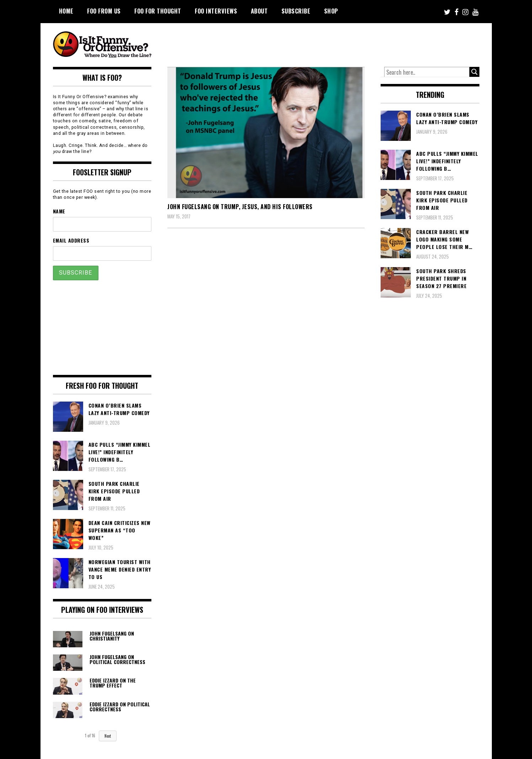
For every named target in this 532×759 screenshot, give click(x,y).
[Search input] (427, 72)
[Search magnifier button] (474, 72)
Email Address (71, 240)
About (259, 11)
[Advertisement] (346, 43)
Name (59, 211)
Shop (331, 11)
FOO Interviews (216, 11)
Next (108, 736)
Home (66, 11)
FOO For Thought (158, 11)
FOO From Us (104, 11)
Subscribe (296, 11)
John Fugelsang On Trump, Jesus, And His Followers (240, 207)
